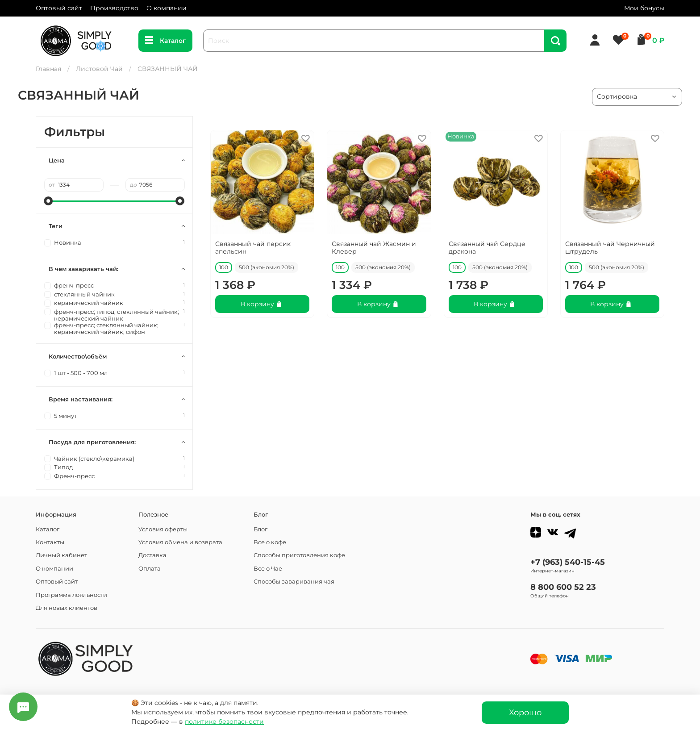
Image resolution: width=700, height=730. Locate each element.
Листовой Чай (99, 69)
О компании (167, 8)
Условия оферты (163, 529)
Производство (114, 8)
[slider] (49, 201)
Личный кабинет (61, 555)
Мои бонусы (644, 8)
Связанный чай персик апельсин (253, 248)
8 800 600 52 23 (563, 587)
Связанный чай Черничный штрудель (610, 248)
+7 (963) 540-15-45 (568, 562)
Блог (260, 529)
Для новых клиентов (67, 608)
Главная (48, 69)
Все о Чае (268, 569)
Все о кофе (270, 542)
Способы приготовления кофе (299, 555)
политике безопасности (224, 722)
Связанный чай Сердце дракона (487, 248)
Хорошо (525, 712)
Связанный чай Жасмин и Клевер (374, 248)
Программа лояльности (71, 595)
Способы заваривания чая (294, 582)
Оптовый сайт (59, 8)
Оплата (150, 569)
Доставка (152, 555)
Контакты (50, 542)
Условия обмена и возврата (180, 542)
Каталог (165, 41)
